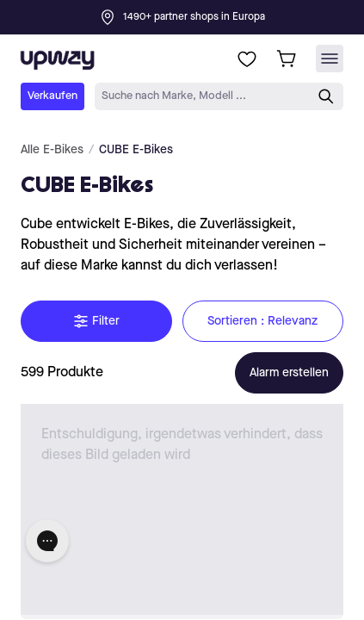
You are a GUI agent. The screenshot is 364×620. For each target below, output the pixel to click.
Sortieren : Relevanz (263, 321)
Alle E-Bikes (52, 150)
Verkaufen (52, 96)
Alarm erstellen (289, 373)
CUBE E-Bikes (136, 150)
